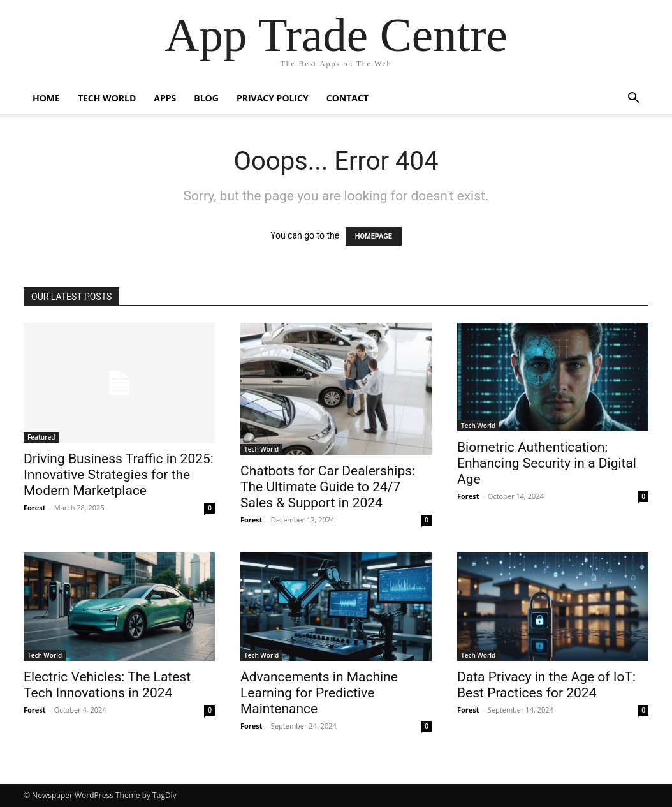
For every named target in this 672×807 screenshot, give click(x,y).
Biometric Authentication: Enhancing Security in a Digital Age (547, 463)
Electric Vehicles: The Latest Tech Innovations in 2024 (107, 685)
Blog (206, 98)
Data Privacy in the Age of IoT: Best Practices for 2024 (546, 685)
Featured (41, 437)
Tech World (107, 98)
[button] (633, 99)
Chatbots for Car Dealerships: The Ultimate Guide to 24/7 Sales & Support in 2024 (328, 487)
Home (46, 98)
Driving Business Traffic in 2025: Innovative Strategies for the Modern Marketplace (119, 475)
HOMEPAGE (374, 236)
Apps (165, 98)
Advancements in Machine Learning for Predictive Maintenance (319, 693)
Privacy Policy (273, 98)
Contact (347, 98)
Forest (35, 507)
